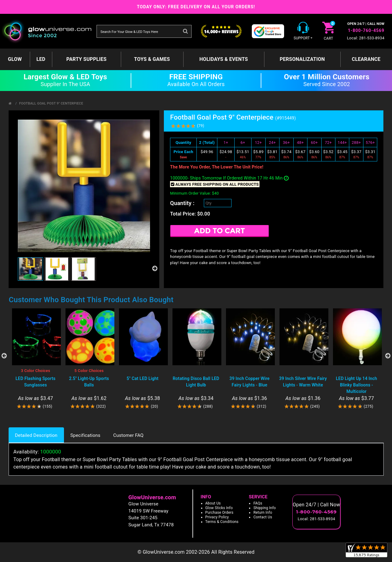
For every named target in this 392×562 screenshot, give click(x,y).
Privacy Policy (217, 517)
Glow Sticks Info (219, 508)
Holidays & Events (224, 59)
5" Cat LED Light (143, 378)
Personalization (302, 59)
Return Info (263, 513)
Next (388, 356)
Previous (4, 356)
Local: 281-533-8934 (366, 38)
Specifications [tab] (85, 435)
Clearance (366, 59)
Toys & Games (152, 59)
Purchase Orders (220, 513)
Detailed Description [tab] (36, 435)
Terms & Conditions (222, 522)
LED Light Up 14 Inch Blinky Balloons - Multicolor (357, 385)
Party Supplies (87, 59)
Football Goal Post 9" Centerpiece (51, 103)
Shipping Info (265, 508)
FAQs (258, 503)
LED (41, 59)
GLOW (15, 59)
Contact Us (263, 517)
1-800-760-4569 (366, 30)
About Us (213, 503)
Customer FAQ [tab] (128, 435)
